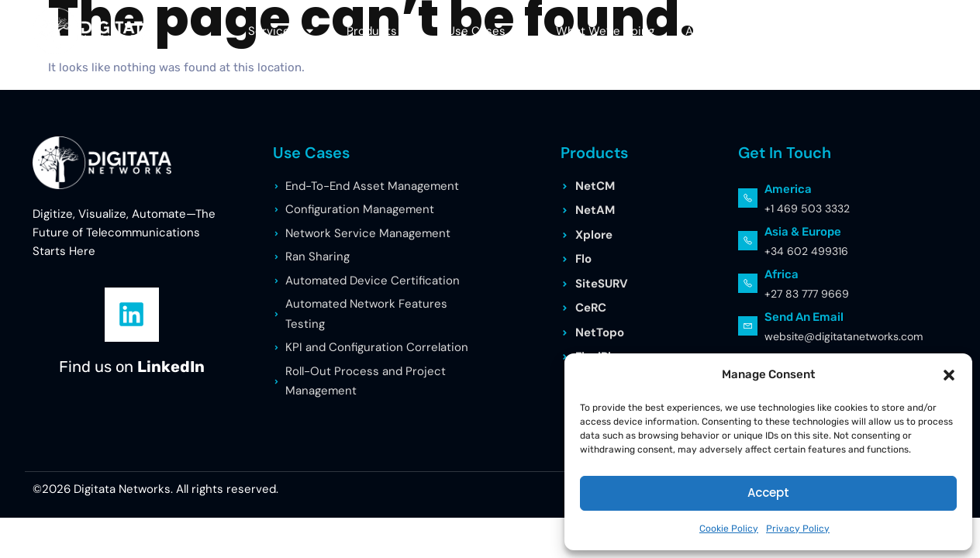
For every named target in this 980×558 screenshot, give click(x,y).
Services (282, 31)
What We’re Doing (605, 31)
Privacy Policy (798, 529)
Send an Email (804, 317)
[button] (949, 375)
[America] (748, 198)
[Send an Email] (748, 326)
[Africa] (748, 283)
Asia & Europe (803, 232)
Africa (782, 274)
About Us (720, 31)
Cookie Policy (729, 529)
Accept (768, 493)
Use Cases (486, 31)
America (788, 189)
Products (381, 31)
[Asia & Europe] (748, 241)
